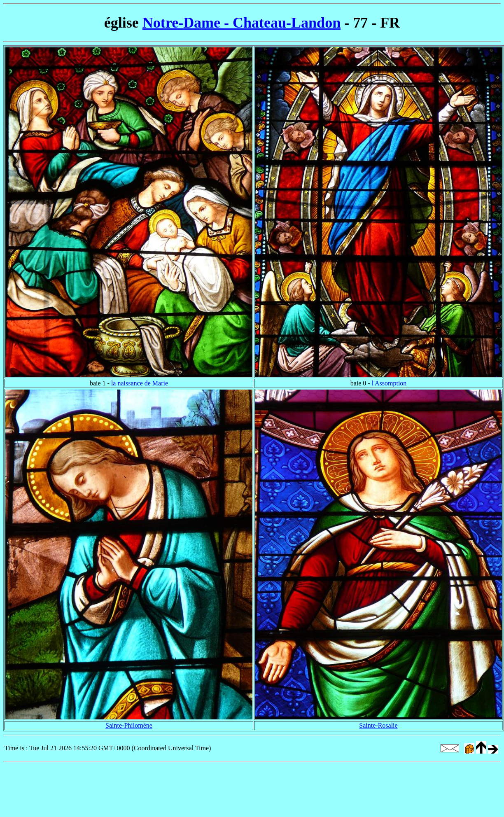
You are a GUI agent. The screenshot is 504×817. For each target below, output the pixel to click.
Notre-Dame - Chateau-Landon (241, 23)
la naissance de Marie (140, 383)
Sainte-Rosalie (378, 725)
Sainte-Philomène (129, 725)
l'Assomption (389, 383)
